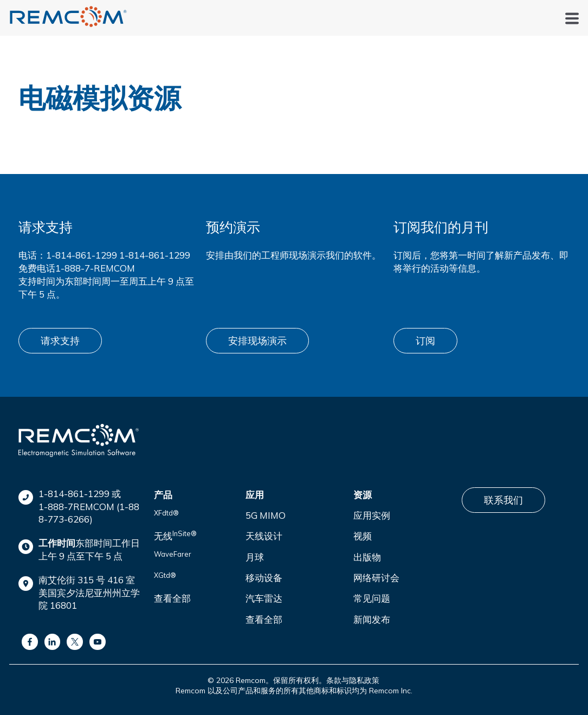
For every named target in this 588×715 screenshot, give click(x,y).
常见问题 (372, 598)
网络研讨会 (376, 578)
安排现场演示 (257, 341)
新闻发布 (372, 619)
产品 (163, 495)
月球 (255, 557)
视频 (363, 536)
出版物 (367, 557)
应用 (255, 495)
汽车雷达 (264, 598)
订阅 (425, 341)
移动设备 (264, 578)
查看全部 (172, 598)
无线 (175, 535)
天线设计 (264, 536)
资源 (363, 495)
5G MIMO (266, 515)
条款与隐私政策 (353, 680)
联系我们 (503, 500)
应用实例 (372, 515)
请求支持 (60, 341)
